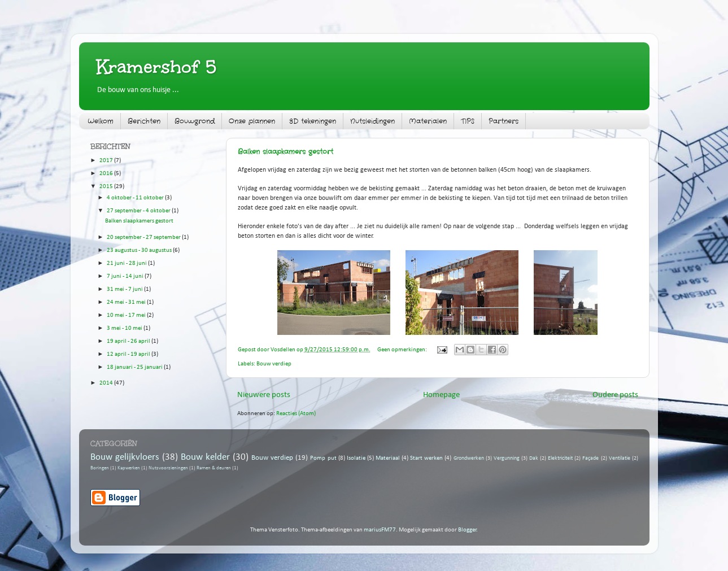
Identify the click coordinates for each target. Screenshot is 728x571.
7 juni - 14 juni (126, 276)
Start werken (426, 458)
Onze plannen (252, 121)
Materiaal (388, 458)
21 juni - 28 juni (127, 263)
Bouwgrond (195, 121)
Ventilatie (620, 458)
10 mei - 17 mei (127, 315)
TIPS (468, 121)
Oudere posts (615, 395)
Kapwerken (129, 468)
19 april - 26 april (129, 341)
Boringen (100, 468)
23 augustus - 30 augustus (140, 250)
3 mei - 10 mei (125, 328)
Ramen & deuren (214, 468)
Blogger (467, 530)
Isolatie (356, 458)
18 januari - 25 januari (135, 367)
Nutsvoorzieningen (168, 468)
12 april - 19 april (129, 354)
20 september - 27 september (144, 237)
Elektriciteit (560, 458)
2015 (107, 187)
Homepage (441, 395)
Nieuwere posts (264, 395)
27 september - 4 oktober (139, 211)
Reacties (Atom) (296, 414)
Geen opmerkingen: (403, 350)
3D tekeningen (313, 121)
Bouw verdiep (274, 364)
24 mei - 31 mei (127, 302)
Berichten (144, 121)
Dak (534, 458)
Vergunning (507, 458)
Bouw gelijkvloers (125, 457)
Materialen (428, 121)
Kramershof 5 (156, 67)
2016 (107, 174)
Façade (590, 458)
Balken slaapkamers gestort (285, 152)
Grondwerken (469, 458)
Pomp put (323, 458)
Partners (504, 121)
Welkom (101, 121)
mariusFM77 (380, 530)
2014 (107, 383)
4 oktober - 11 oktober (136, 198)
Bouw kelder (205, 457)
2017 (107, 161)
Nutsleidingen (372, 121)
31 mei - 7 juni (125, 289)
